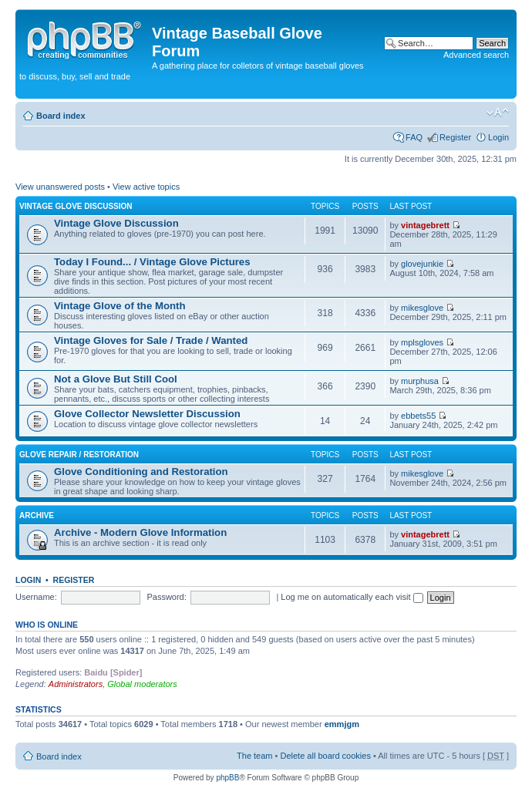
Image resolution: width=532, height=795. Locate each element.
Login (498, 137)
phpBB (227, 778)
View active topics (146, 187)
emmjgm (342, 724)
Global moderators (142, 684)
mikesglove (422, 308)
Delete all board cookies (325, 756)
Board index (61, 116)
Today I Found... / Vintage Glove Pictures (152, 262)
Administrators (76, 684)
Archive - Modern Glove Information (140, 532)
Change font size (498, 113)
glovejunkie (422, 264)
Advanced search (476, 55)
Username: (36, 597)
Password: (166, 597)
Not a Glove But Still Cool (116, 379)
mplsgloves (422, 342)
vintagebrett (425, 225)
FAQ (414, 137)
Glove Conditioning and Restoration (141, 472)
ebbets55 (418, 416)
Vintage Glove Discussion (76, 206)
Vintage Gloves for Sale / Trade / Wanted (151, 340)
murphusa (420, 381)
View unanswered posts (60, 187)
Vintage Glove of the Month (120, 306)
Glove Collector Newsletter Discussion (147, 414)
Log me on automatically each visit (352, 597)
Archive (37, 515)
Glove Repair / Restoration (79, 455)
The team (254, 756)
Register (455, 137)
